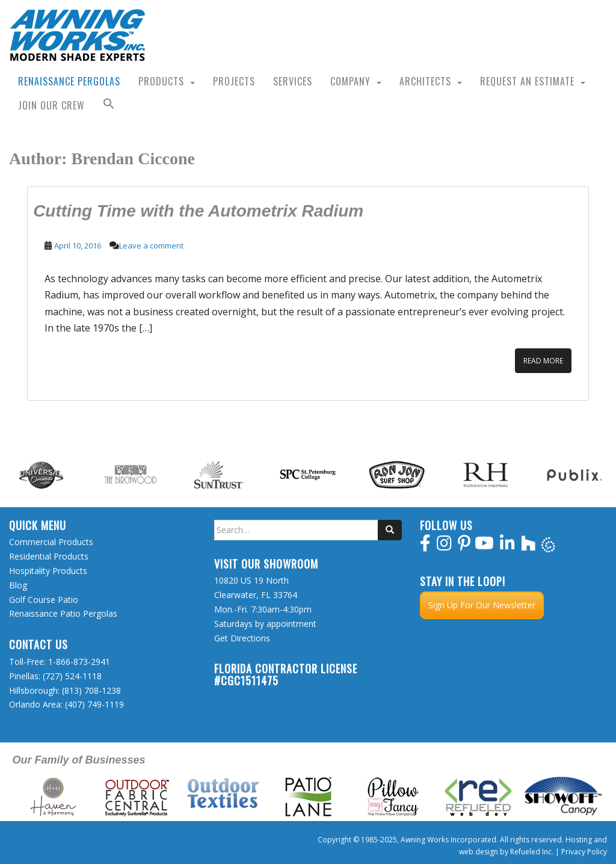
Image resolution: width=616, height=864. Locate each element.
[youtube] (484, 546)
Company (350, 81)
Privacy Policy (584, 852)
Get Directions (242, 638)
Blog (18, 585)
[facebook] (425, 546)
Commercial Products (51, 542)
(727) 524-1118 (72, 676)
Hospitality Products (48, 571)
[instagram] (444, 546)
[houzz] (528, 546)
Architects (425, 81)
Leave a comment (151, 245)
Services (293, 81)
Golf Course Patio (44, 600)
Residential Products (49, 556)
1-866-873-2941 (79, 662)
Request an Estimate (527, 81)
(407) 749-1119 (94, 704)
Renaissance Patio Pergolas (63, 613)
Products (161, 81)
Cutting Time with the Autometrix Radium (198, 211)
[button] (109, 105)
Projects (234, 81)
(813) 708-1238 (91, 690)
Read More (543, 361)
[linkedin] (507, 546)
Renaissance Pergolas (69, 81)
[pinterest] (464, 546)
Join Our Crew (51, 105)
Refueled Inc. (532, 852)
